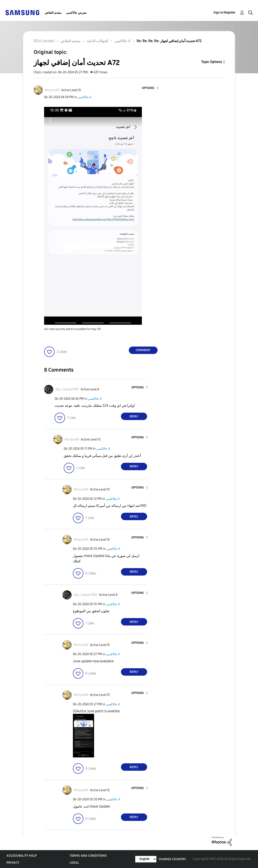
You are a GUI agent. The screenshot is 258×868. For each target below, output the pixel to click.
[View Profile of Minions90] (52, 90)
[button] (150, 88)
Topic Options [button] (212, 62)
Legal (74, 863)
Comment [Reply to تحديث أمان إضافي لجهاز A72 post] (143, 350)
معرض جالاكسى (76, 13)
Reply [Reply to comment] (134, 416)
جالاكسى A (84, 97)
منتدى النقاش (53, 13)
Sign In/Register (224, 13)
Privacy (13, 863)
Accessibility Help (22, 856)
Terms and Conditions (88, 856)
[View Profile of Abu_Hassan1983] (67, 389)
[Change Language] (146, 859)
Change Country (172, 859)
